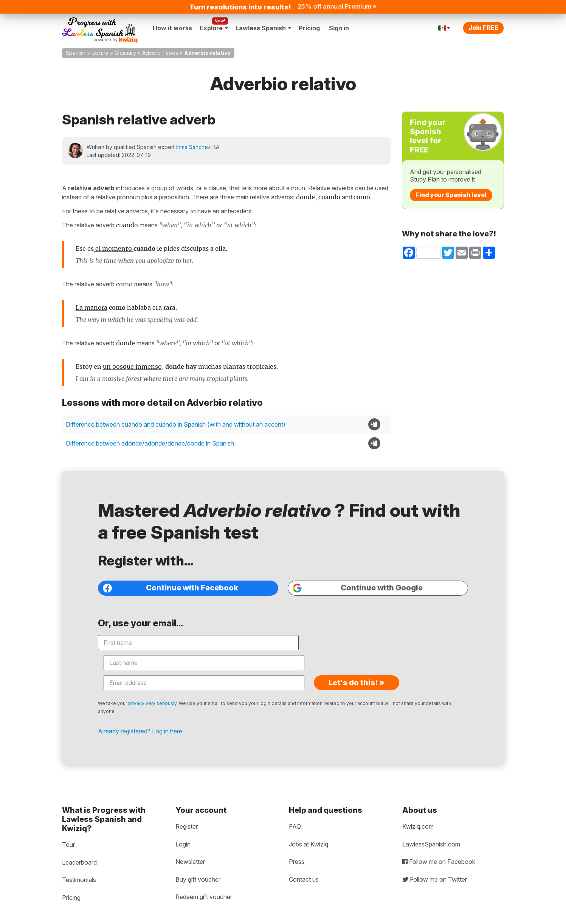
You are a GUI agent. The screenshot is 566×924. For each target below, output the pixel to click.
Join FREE (483, 28)
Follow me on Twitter (435, 867)
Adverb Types (160, 53)
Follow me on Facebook (439, 849)
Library (100, 53)
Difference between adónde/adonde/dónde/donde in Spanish (150, 443)
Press (297, 849)
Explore (214, 28)
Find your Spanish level (451, 195)
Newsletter (190, 849)
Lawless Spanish (263, 28)
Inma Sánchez (194, 147)
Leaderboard (79, 850)
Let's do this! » (412, 659)
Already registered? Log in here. (158, 707)
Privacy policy (83, 918)
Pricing (309, 28)
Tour (68, 832)
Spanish (76, 53)
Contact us (304, 867)
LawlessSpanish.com (431, 832)
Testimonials (79, 867)
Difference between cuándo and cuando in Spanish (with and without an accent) (176, 424)
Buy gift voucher (198, 867)
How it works (172, 28)
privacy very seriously (169, 679)
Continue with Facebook (183, 604)
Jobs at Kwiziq (309, 832)
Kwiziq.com (418, 814)
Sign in (339, 28)
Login (183, 832)
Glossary (125, 53)
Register (187, 814)
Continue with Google (353, 604)
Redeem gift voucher (204, 884)
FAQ (295, 814)
